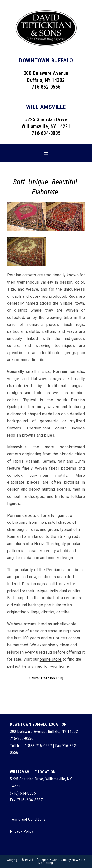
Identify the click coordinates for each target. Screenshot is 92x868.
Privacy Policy (22, 831)
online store (51, 659)
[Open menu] (46, 153)
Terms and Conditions (28, 819)
